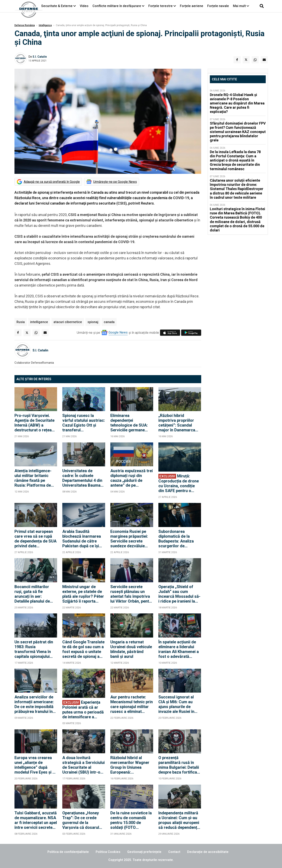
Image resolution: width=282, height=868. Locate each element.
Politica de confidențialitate (68, 852)
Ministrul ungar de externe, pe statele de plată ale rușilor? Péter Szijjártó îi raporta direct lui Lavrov (83, 594)
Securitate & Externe (57, 6)
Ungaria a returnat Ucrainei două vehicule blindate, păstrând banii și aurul (131, 649)
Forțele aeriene (192, 6)
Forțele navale (218, 6)
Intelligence (45, 25)
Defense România (25, 25)
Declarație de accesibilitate (208, 852)
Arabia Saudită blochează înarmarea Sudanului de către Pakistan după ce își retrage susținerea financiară (82, 539)
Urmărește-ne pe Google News (115, 182)
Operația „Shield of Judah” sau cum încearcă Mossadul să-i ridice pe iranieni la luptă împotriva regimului (179, 594)
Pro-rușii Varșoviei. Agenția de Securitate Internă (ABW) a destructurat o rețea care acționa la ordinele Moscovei (34, 423)
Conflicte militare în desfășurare (117, 6)
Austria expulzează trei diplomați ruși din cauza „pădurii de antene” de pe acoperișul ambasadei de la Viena (132, 478)
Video (84, 6)
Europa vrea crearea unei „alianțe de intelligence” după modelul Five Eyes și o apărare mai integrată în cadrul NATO (35, 765)
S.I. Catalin (40, 57)
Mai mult (241, 6)
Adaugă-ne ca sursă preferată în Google (52, 182)
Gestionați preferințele (144, 852)
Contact (174, 852)
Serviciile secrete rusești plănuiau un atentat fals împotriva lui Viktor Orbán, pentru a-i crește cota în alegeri (132, 594)
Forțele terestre (160, 6)
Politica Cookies (108, 852)
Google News (118, 332)
